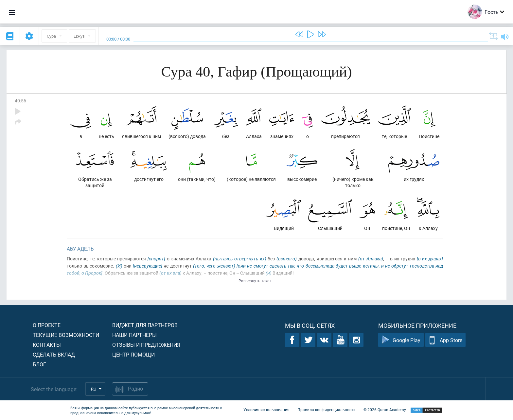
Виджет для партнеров (145, 325)
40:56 (20, 101)
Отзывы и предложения (146, 345)
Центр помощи (133, 354)
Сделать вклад (54, 354)
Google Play (401, 340)
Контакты (47, 345)
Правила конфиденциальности (327, 410)
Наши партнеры (134, 335)
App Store (445, 340)
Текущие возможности (66, 335)
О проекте (47, 325)
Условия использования (266, 410)
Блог (39, 364)
